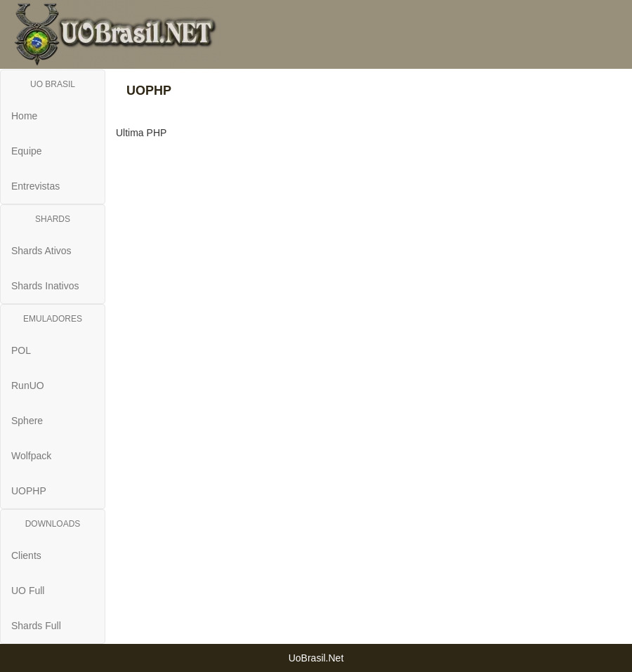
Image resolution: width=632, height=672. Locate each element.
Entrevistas (35, 186)
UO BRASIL (53, 84)
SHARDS (53, 219)
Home (24, 116)
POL (21, 350)
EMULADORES (53, 319)
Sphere (27, 421)
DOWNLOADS (53, 524)
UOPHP (29, 491)
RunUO (28, 386)
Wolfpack (31, 456)
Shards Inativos (45, 286)
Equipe (27, 151)
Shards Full (36, 626)
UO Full (28, 591)
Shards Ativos (41, 251)
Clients (26, 555)
